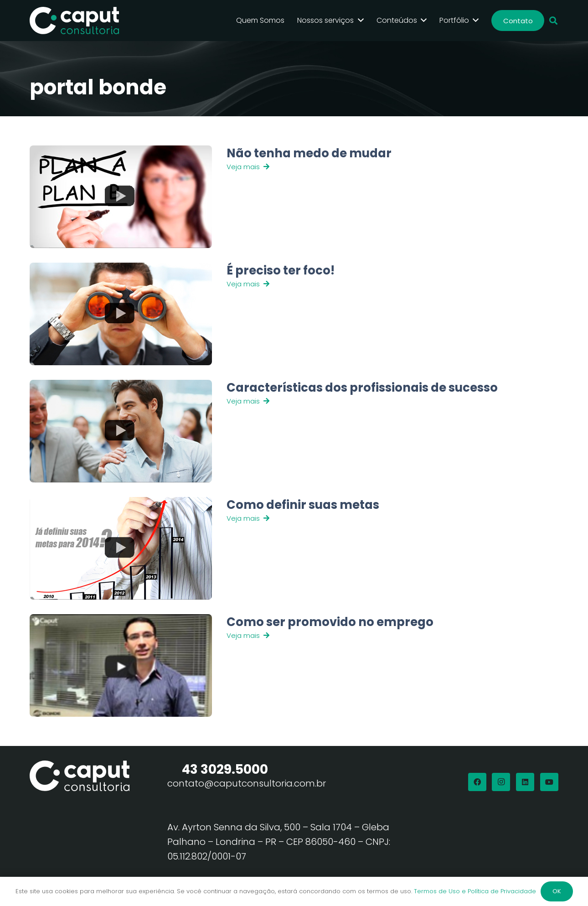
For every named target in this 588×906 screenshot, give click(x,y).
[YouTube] (549, 782)
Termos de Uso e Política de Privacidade (475, 891)
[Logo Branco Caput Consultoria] (74, 21)
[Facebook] (477, 782)
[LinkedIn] (525, 782)
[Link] (357, 197)
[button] (553, 21)
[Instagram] (501, 782)
